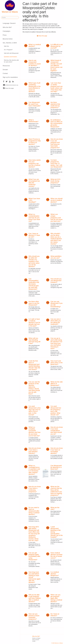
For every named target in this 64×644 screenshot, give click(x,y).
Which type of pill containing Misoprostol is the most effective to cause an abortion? (35, 87)
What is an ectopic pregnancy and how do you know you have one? (56, 218)
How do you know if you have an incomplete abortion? (57, 451)
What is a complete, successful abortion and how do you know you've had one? (34, 431)
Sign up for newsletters (10, 77)
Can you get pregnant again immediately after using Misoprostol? (34, 556)
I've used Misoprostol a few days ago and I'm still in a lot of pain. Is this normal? (35, 410)
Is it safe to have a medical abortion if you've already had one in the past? (34, 322)
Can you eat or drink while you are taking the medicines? (56, 322)
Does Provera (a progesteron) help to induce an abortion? (35, 142)
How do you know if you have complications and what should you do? (57, 431)
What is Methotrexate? (34, 121)
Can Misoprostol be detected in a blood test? (56, 467)
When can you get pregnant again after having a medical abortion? (56, 598)
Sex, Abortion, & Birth (10, 43)
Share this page (8, 88)
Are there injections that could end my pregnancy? (55, 105)
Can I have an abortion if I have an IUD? (34, 235)
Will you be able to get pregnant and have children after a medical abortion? (35, 598)
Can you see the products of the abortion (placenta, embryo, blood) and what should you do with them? (34, 388)
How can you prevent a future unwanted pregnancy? (34, 616)
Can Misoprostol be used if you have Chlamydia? (35, 104)
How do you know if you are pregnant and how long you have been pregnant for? (57, 143)
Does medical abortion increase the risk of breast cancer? (56, 555)
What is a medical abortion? (35, 45)
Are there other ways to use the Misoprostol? (34, 303)
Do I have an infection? (55, 615)
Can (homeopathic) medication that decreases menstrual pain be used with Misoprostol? (34, 284)
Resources (6, 66)
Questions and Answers (10, 57)
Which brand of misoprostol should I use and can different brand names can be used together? (56, 65)
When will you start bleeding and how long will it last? (34, 341)
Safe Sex (6, 46)
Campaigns (6, 31)
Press (5, 35)
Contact (5, 73)
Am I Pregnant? (8, 50)
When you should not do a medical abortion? (56, 200)
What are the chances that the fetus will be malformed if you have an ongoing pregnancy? (56, 491)
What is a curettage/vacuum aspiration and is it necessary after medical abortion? (34, 470)
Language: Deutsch (9, 23)
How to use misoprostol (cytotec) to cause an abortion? (35, 63)
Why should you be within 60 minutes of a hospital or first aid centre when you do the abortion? (34, 261)
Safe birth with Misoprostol (11, 53)
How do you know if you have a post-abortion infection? (35, 451)
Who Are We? (7, 27)
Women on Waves (10, 7)
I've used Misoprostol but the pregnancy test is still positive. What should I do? (56, 410)
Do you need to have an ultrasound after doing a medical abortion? (34, 511)
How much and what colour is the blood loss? (57, 363)
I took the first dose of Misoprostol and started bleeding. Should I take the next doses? (34, 365)
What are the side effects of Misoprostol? (57, 384)
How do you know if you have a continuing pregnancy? (35, 489)
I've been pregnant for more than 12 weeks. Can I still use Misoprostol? (56, 163)
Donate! (5, 70)
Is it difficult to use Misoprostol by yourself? (57, 46)
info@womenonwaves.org (11, 85)
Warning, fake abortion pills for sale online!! (11, 61)
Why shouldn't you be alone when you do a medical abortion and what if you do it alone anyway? (56, 239)
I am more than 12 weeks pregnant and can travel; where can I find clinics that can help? (57, 87)
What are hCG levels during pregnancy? (55, 181)
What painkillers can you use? (56, 257)
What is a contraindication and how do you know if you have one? (34, 218)
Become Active (8, 39)
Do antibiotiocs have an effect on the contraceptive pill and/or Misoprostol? (56, 123)
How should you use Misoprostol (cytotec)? (56, 281)
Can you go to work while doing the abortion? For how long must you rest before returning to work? (56, 343)
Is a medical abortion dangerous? (55, 574)
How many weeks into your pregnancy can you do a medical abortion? (35, 163)
